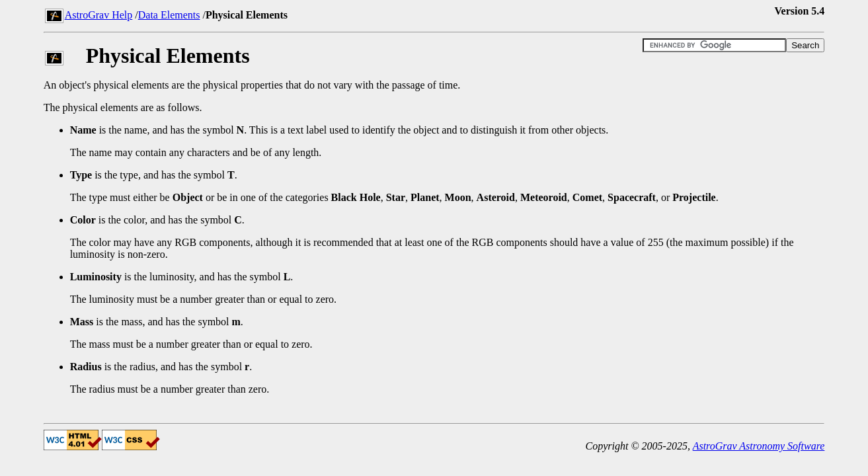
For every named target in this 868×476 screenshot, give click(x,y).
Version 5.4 (800, 11)
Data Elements (169, 15)
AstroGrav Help (99, 15)
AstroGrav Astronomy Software (759, 446)
